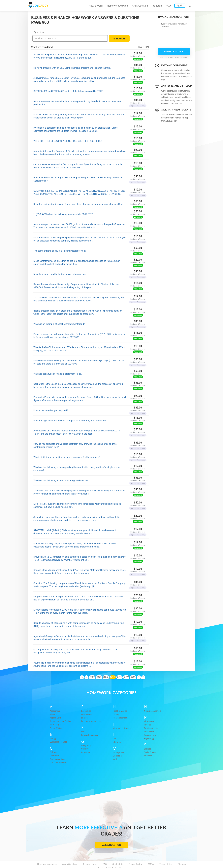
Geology (85, 741)
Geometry (86, 745)
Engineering (87, 707)
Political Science (152, 721)
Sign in (180, 5)
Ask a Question (140, 6)
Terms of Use (166, 857)
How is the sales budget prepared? (51, 403)
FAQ (168, 6)
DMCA (151, 857)
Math (115, 752)
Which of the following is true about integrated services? (62, 473)
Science (148, 741)
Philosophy (149, 714)
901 (119, 670)
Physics (148, 717)
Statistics (149, 748)
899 (106, 670)
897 (92, 670)
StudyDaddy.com (119, 861)
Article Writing (57, 720)
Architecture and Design (61, 714)
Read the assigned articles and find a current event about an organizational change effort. (78, 197)
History (116, 707)
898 (99, 670)
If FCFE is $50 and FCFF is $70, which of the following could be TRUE (68, 84)
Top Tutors (157, 6)
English (85, 710)
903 (133, 670)
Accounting (55, 703)
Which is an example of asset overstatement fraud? (59, 317)
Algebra (53, 707)
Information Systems (123, 721)
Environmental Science (92, 714)
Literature (117, 734)
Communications (58, 752)
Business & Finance (59, 734)
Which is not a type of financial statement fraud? (58, 366)
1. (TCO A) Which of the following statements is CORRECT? (63, 207)
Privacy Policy (135, 857)
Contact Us (118, 857)
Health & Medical (121, 703)
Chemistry (55, 748)
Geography (86, 738)
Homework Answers (118, 6)
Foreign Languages (90, 727)
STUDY (43, 6)
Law (115, 731)
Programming (150, 727)
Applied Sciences (58, 710)
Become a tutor (90, 857)
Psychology (150, 731)
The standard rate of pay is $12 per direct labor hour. (60, 243)
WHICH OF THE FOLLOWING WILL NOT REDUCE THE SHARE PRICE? (68, 134)
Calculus (54, 745)
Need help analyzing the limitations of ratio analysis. (60, 267)
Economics (87, 703)
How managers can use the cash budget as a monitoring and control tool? (70, 413)
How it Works (96, 6)
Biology (53, 731)
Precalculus (150, 724)
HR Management (121, 710)
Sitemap (182, 857)
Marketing (117, 748)
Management (119, 745)
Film (83, 724)
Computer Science (59, 755)
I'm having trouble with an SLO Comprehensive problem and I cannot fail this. (72, 60)
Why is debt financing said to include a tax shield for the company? (67, 450)
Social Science (151, 745)
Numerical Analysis (153, 703)
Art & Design (56, 717)
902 (126, 670)
